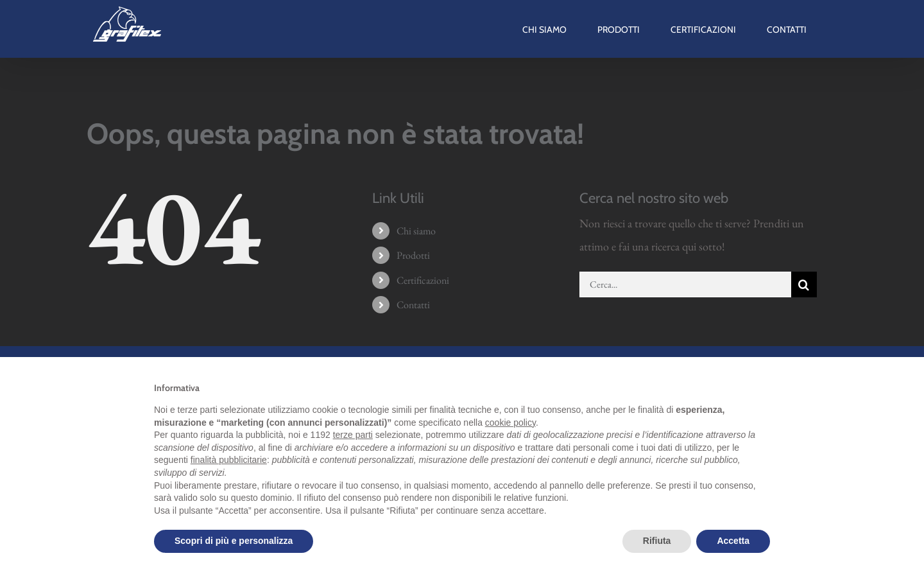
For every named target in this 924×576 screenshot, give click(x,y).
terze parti (353, 435)
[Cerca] (804, 284)
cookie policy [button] (510, 423)
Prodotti (413, 255)
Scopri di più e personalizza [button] (234, 541)
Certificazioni (423, 280)
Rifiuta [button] (657, 541)
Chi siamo (416, 231)
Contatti (413, 305)
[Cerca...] (685, 284)
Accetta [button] (733, 541)
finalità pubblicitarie (229, 460)
